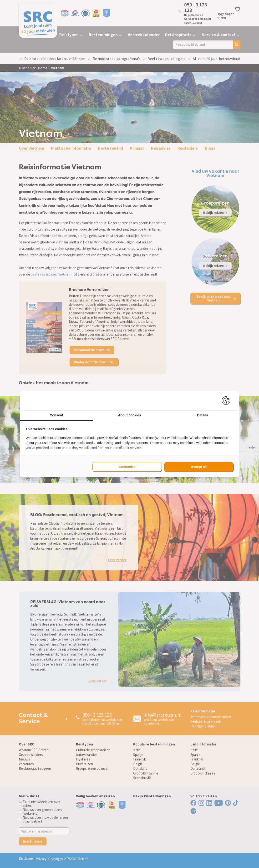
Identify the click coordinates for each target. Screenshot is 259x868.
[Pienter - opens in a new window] (228, 401)
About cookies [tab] (129, 415)
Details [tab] (203, 415)
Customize (127, 467)
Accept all (199, 467)
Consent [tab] (56, 415)
